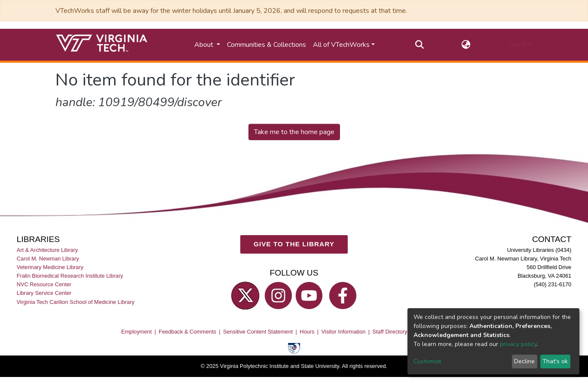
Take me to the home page (294, 132)
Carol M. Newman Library (48, 259)
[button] (466, 45)
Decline (524, 361)
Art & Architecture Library (47, 250)
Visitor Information (344, 332)
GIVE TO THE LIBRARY (294, 244)
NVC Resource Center (44, 285)
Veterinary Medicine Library (50, 268)
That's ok (555, 361)
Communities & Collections (266, 45)
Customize (427, 361)
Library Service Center (44, 293)
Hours (307, 332)
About (205, 45)
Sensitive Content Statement (258, 332)
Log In (517, 45)
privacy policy (518, 344)
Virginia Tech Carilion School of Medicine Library (76, 302)
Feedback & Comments (187, 332)
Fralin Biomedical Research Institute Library (70, 276)
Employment (136, 332)
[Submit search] (420, 45)
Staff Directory (390, 332)
